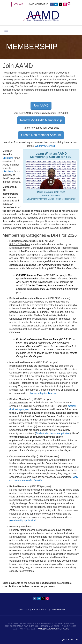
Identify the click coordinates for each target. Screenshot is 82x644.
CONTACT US (42, 4)
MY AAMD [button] (18, 4)
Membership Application (43, 393)
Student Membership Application (53, 433)
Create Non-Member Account (41, 135)
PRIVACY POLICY (40, 609)
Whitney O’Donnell (45, 146)
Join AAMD (41, 106)
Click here (8, 158)
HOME (31, 4)
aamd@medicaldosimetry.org (53, 629)
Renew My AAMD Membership (41, 120)
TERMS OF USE (58, 609)
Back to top (70, 640)
